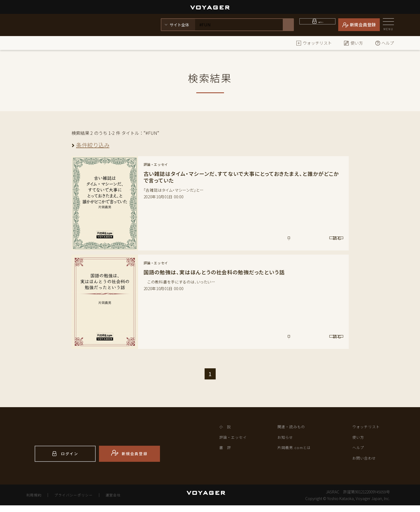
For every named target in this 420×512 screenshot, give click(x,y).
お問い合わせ (367, 463)
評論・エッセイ (236, 439)
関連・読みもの (295, 427)
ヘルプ (384, 43)
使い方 (353, 43)
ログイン (321, 25)
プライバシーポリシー (77, 501)
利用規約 (35, 501)
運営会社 (120, 501)
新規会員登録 (363, 25)
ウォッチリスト (314, 43)
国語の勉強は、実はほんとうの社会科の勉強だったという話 (218, 272)
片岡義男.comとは (298, 451)
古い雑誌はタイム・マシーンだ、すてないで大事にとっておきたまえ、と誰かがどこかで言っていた (241, 177)
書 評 (227, 451)
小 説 (227, 427)
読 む (320, 241)
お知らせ (287, 439)
